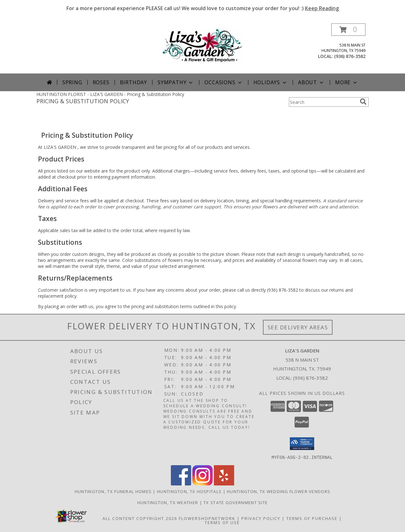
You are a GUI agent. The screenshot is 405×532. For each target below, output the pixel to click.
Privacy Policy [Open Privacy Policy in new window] (261, 518)
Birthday (134, 82)
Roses (101, 82)
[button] (348, 30)
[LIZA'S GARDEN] (203, 45)
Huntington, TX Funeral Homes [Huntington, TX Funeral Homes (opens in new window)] (113, 491)
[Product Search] (323, 102)
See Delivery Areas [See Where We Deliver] (298, 327)
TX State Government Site (236, 502)
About (311, 82)
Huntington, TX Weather (168, 502)
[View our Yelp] (224, 483)
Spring (72, 82)
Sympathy (176, 82)
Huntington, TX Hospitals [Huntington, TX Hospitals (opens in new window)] (189, 491)
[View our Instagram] (202, 483)
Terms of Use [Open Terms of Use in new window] (222, 522)
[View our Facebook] (181, 483)
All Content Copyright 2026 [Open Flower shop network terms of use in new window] (140, 518)
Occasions (224, 82)
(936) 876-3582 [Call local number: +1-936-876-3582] (350, 56)
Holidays (271, 82)
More (347, 82)
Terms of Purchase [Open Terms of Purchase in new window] (312, 518)
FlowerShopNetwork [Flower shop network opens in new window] (207, 518)
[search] (363, 102)
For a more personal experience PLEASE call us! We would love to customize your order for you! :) (203, 8)
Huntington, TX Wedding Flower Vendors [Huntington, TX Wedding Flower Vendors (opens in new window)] (279, 491)
